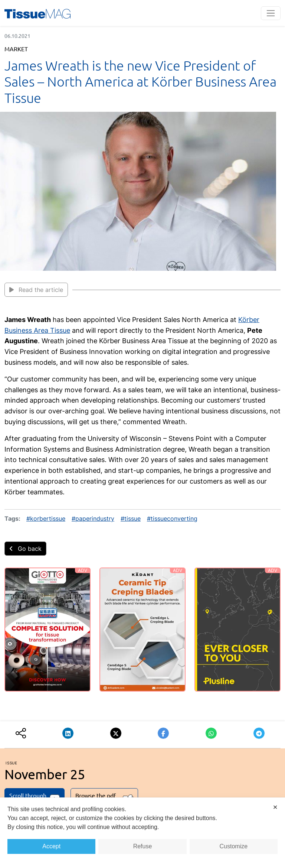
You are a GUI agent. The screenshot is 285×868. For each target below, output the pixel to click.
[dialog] (142, 833)
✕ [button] (275, 807)
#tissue (131, 518)
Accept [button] (51, 846)
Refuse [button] (143, 846)
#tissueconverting (172, 518)
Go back (25, 549)
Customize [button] (234, 846)
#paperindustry (93, 518)
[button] (68, 733)
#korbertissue (46, 518)
